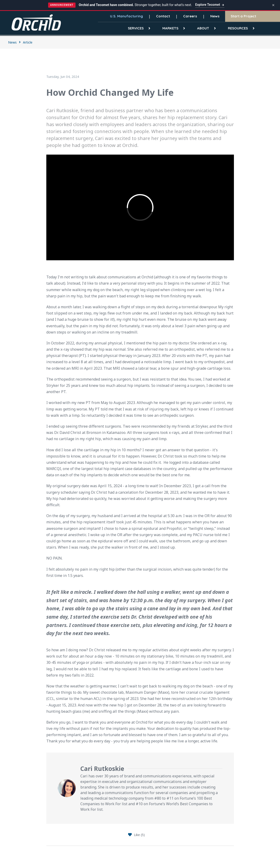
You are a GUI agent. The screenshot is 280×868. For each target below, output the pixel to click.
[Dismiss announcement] (273, 5)
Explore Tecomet (210, 5)
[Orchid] (36, 22)
